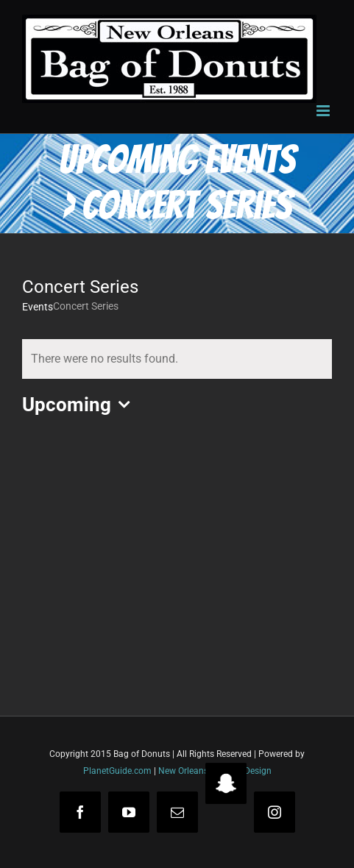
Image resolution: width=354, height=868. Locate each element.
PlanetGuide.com (117, 771)
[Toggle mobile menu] (324, 111)
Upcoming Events (177, 160)
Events (38, 307)
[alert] (177, 359)
